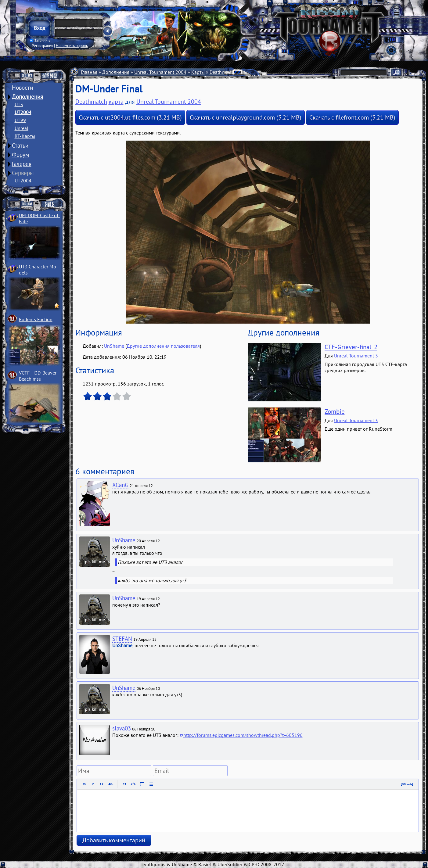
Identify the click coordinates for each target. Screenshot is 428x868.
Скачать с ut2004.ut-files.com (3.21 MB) (130, 117)
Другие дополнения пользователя (163, 346)
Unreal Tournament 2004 (160, 72)
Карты (198, 72)
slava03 (122, 728)
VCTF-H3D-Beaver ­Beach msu (39, 376)
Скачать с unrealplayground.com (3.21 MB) (246, 117)
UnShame (114, 346)
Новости (22, 88)
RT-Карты (25, 136)
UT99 (20, 120)
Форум (20, 155)
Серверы (23, 173)
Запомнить (40, 41)
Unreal (22, 128)
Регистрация (42, 45)
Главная (89, 72)
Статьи (20, 145)
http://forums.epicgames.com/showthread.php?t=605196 (243, 735)
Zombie (335, 412)
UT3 (19, 104)
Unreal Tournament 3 (356, 356)
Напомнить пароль (72, 45)
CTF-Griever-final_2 (351, 347)
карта (116, 102)
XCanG (120, 485)
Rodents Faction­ (36, 319)
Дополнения (27, 97)
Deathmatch (222, 72)
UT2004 (23, 112)
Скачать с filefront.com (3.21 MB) (352, 117)
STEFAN (122, 639)
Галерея (22, 164)
